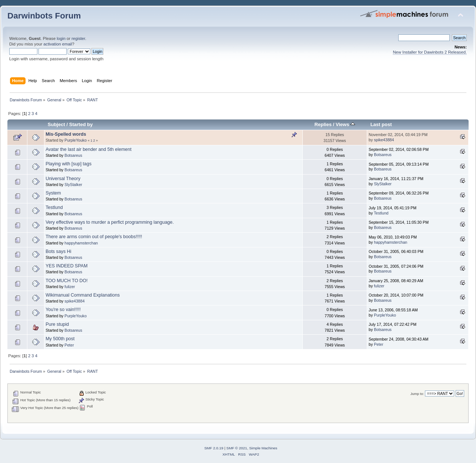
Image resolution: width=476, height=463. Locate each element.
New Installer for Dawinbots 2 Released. (430, 52)
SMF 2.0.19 (214, 448)
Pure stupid (57, 324)
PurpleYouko (76, 140)
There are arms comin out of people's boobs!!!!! (94, 237)
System (53, 193)
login (61, 38)
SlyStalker (73, 185)
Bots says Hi (58, 251)
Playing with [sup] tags (68, 164)
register (78, 38)
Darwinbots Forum (44, 16)
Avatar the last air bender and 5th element (88, 149)
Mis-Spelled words (66, 134)
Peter (69, 345)
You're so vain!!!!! (63, 310)
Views (345, 124)
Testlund (54, 207)
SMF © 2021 (237, 448)
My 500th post (60, 339)
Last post (381, 124)
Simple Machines (263, 448)
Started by (81, 124)
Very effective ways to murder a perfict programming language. (110, 222)
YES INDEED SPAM (66, 266)
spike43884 (384, 140)
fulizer (70, 287)
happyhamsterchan (81, 243)
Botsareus (73, 155)
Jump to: (417, 394)
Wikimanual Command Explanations (83, 295)
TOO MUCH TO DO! (67, 281)
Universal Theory (63, 179)
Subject (56, 124)
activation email (58, 44)
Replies (323, 124)
